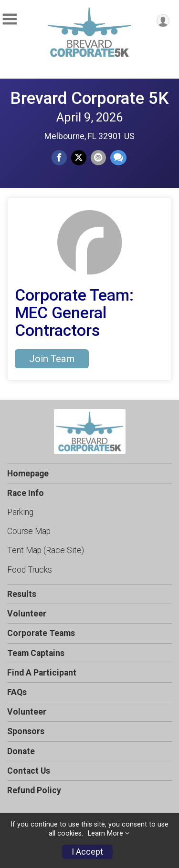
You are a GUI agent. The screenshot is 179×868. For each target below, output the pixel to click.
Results (22, 594)
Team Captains (36, 653)
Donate (21, 751)
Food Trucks (30, 570)
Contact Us (29, 771)
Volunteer (27, 614)
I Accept (87, 852)
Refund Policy (34, 790)
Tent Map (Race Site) (46, 550)
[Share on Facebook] (59, 158)
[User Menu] (163, 21)
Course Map (29, 531)
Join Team (52, 359)
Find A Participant (42, 673)
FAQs (17, 692)
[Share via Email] (98, 158)
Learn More (105, 833)
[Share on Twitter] (79, 158)
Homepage (28, 474)
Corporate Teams (41, 633)
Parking (20, 512)
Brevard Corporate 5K (89, 98)
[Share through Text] (118, 158)
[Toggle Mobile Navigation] (10, 19)
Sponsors (26, 731)
